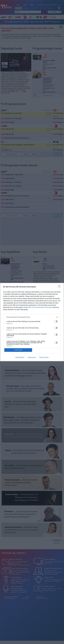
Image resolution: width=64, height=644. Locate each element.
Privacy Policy (44, 357)
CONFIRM (18, 350)
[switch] (56, 321)
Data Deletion (20, 357)
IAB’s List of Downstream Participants (40, 307)
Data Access (32, 357)
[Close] (60, 287)
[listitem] (32, 317)
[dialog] (32, 322)
